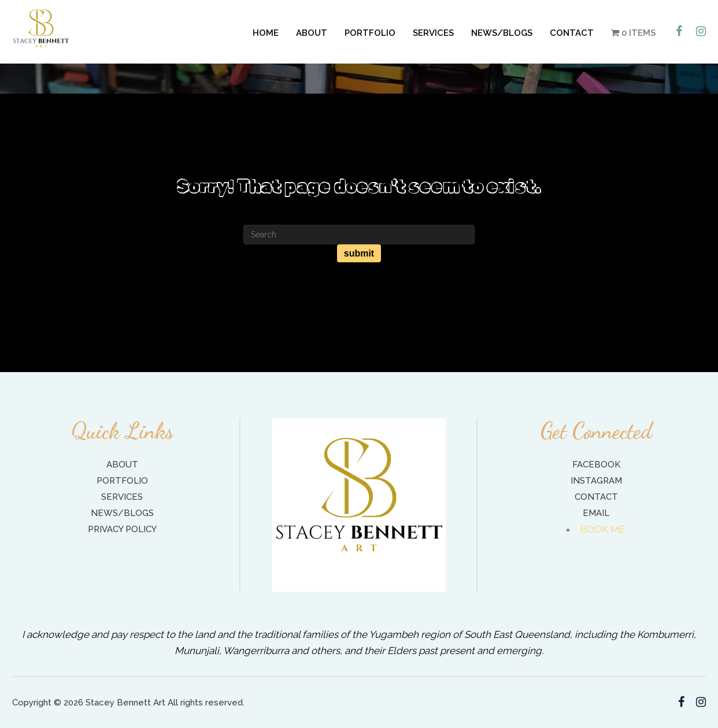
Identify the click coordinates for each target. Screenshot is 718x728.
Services (433, 33)
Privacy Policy (122, 529)
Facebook (596, 465)
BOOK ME (603, 529)
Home (266, 33)
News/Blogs (502, 33)
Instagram (596, 481)
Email (596, 513)
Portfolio (370, 33)
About (312, 33)
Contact (572, 33)
